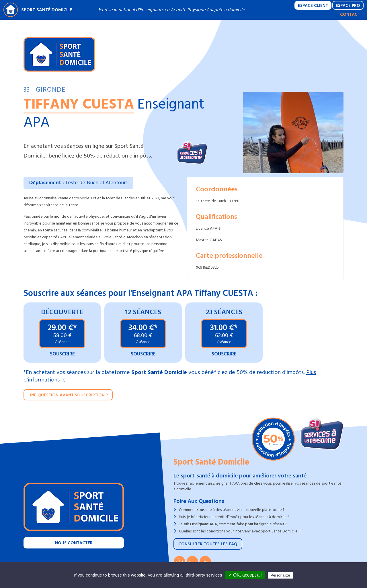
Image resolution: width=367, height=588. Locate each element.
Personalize (280, 575)
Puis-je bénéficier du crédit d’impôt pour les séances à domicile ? (234, 517)
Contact (350, 14)
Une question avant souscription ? (68, 395)
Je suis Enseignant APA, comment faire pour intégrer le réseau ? (233, 524)
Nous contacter (74, 543)
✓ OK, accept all (245, 575)
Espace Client (313, 6)
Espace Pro (348, 6)
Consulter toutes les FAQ (208, 544)
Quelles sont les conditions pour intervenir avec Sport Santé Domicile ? (240, 531)
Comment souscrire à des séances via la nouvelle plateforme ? (232, 510)
